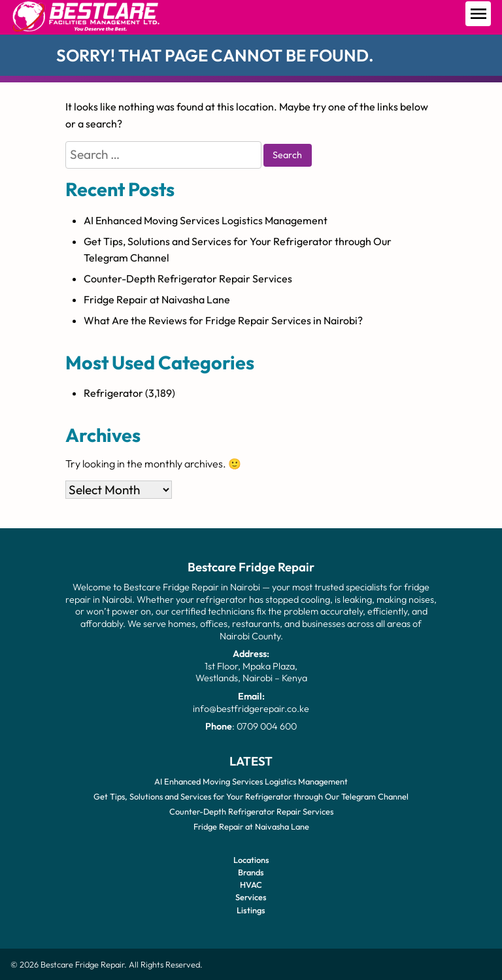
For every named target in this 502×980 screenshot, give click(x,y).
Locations (251, 859)
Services (251, 897)
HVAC (251, 885)
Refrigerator (113, 393)
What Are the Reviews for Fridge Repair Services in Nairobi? (223, 320)
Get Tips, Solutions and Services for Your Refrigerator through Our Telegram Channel (251, 796)
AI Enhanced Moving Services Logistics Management (206, 220)
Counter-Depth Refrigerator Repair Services (188, 279)
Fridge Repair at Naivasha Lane (157, 299)
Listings (251, 909)
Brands (251, 872)
